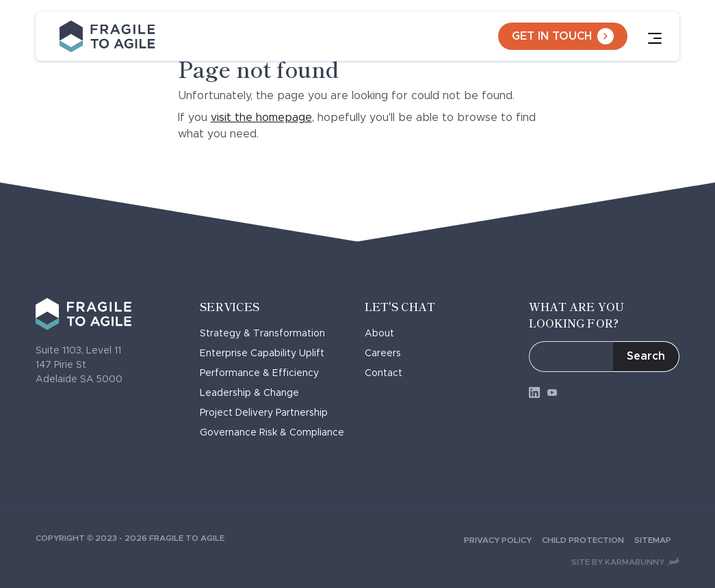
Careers (387, 353)
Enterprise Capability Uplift (266, 353)
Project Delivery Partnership (268, 413)
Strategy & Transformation (267, 334)
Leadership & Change (254, 393)
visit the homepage (261, 118)
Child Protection (588, 540)
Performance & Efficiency (264, 373)
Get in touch (563, 36)
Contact (388, 373)
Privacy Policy (503, 540)
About (384, 334)
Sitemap (657, 540)
